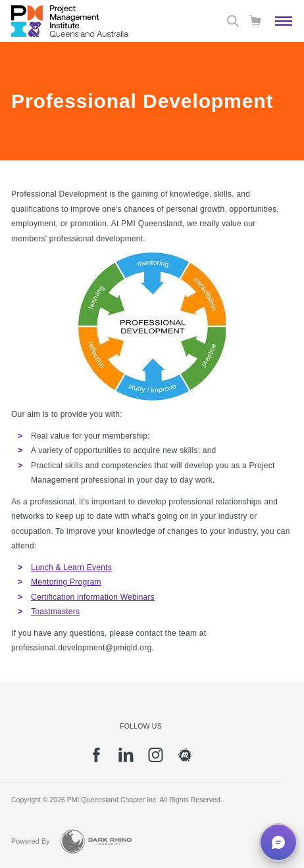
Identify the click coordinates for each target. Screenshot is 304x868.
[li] (126, 759)
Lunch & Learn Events (71, 567)
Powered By (31, 841)
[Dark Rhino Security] (96, 841)
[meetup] (185, 759)
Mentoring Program (66, 582)
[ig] (156, 759)
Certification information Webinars (93, 597)
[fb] (96, 759)
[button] (278, 842)
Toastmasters (55, 612)
